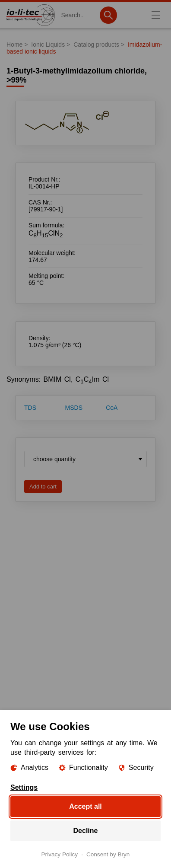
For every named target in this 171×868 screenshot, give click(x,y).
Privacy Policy (60, 855)
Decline (86, 831)
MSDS (74, 408)
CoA (112, 408)
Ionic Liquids (48, 45)
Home (14, 45)
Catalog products (96, 45)
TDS (30, 408)
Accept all (85, 806)
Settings (24, 788)
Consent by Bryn (108, 855)
